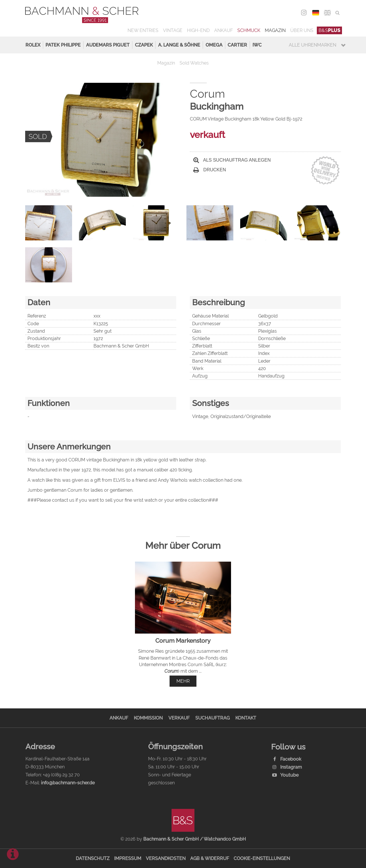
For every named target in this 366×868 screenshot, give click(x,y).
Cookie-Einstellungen (262, 858)
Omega (214, 45)
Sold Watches (194, 63)
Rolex (33, 45)
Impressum (128, 858)
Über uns (302, 30)
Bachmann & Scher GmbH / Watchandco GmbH (195, 839)
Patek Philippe (63, 45)
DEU (316, 13)
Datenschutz (93, 858)
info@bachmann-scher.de (68, 783)
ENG (327, 13)
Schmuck (249, 30)
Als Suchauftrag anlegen (232, 160)
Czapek (144, 45)
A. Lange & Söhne (179, 45)
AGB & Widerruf (210, 858)
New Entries (143, 30)
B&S (330, 30)
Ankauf (223, 30)
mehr (183, 681)
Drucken (210, 170)
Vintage (173, 30)
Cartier (237, 45)
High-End (198, 30)
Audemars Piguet (108, 45)
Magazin (275, 30)
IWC (257, 45)
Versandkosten (166, 858)
